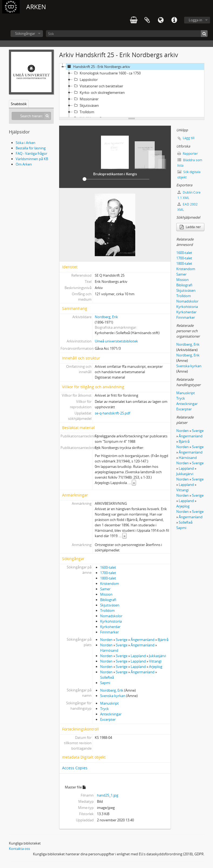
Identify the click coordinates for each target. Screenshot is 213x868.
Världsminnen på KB (32, 159)
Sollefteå (107, 677)
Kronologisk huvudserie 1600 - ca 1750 (107, 73)
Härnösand (109, 650)
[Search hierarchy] (31, 116)
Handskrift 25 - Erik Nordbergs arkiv (98, 67)
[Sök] (127, 34)
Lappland (138, 656)
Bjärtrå (163, 640)
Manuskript (109, 703)
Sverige (122, 640)
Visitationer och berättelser (98, 86)
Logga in (195, 20)
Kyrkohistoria (111, 621)
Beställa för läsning (31, 148)
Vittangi (155, 661)
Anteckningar (111, 714)
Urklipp (147, 20)
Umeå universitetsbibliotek (116, 341)
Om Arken (24, 164)
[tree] (132, 90)
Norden (106, 640)
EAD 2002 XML (187, 207)
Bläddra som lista (190, 163)
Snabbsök (19, 104)
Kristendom (110, 584)
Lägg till (189, 138)
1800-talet (108, 578)
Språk (161, 20)
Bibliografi (108, 600)
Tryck (104, 709)
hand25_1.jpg (108, 795)
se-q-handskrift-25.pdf (112, 413)
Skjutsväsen (86, 105)
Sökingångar (25, 33)
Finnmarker (109, 632)
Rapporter (188, 154)
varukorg (134, 20)
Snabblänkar (174, 20)
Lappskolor (85, 80)
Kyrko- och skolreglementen (99, 92)
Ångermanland (143, 640)
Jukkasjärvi (158, 656)
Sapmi (105, 683)
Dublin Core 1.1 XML (189, 195)
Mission (106, 594)
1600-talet (108, 567)
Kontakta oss (19, 849)
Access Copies (75, 768)
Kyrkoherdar (110, 627)
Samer (105, 589)
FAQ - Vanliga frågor (31, 153)
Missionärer (86, 99)
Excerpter (108, 719)
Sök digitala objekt (189, 175)
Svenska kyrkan (113, 696)
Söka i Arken (26, 143)
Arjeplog (156, 667)
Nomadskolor (111, 616)
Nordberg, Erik (106, 317)
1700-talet (108, 573)
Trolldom (83, 112)
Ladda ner (190, 227)
